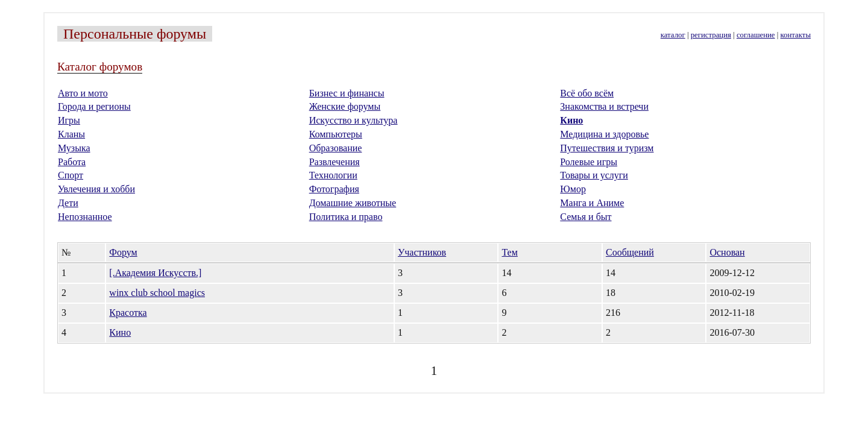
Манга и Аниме (592, 203)
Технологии (333, 175)
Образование (336, 148)
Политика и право (346, 217)
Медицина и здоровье (604, 134)
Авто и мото (83, 93)
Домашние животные (353, 203)
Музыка (74, 148)
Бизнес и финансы (347, 93)
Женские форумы (345, 106)
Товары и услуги (594, 175)
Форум (123, 252)
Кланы (71, 134)
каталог (673, 35)
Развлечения (335, 162)
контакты (796, 35)
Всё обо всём (587, 93)
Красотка (128, 313)
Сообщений (630, 252)
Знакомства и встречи (604, 106)
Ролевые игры (589, 162)
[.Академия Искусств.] (155, 273)
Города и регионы (94, 106)
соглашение (756, 35)
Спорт (71, 175)
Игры (69, 120)
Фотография (334, 189)
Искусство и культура (354, 120)
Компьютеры (336, 134)
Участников (422, 252)
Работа (72, 162)
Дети (68, 203)
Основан (727, 252)
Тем (509, 252)
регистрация (711, 35)
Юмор (573, 189)
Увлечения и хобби (96, 189)
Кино (571, 120)
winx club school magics (157, 293)
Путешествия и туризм (607, 148)
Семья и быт (586, 217)
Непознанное (85, 217)
